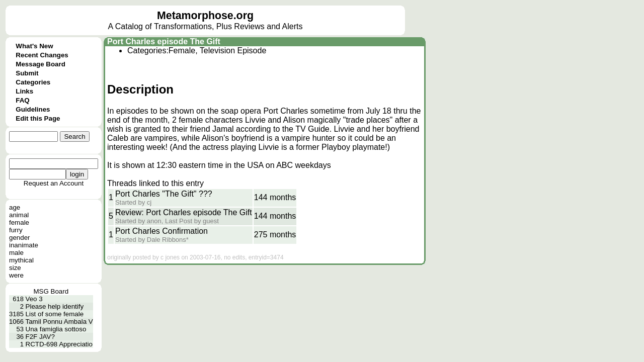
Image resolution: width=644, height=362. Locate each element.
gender (20, 238)
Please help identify (55, 306)
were (16, 275)
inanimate (24, 245)
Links (24, 91)
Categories (33, 82)
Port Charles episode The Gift (164, 41)
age (15, 207)
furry (16, 230)
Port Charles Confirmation (162, 231)
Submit (27, 73)
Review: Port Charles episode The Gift (184, 212)
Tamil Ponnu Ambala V (59, 322)
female (19, 222)
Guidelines (33, 109)
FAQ (22, 100)
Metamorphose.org (205, 16)
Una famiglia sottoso (56, 329)
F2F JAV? (40, 337)
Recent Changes (42, 55)
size (15, 268)
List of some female (55, 314)
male (16, 253)
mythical (21, 260)
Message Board (41, 64)
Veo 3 (34, 299)
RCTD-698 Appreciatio (59, 344)
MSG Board (51, 291)
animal (19, 215)
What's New (34, 46)
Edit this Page (38, 118)
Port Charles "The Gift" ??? (164, 194)
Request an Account (54, 183)
